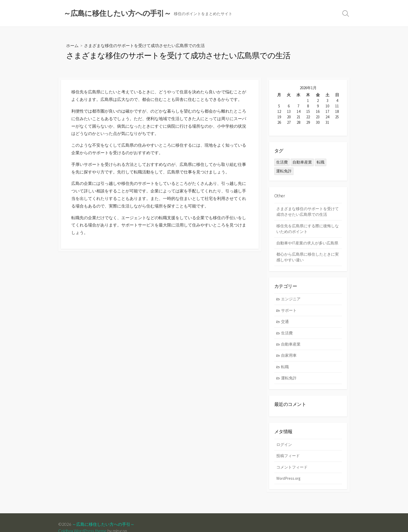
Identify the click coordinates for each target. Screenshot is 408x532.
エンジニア (291, 299)
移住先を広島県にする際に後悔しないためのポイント (308, 229)
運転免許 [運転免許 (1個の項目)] (284, 171)
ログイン (284, 445)
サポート (289, 311)
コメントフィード (292, 468)
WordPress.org (288, 479)
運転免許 (289, 379)
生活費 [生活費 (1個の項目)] (282, 162)
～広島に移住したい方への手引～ (103, 524)
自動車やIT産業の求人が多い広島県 (307, 243)
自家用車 (289, 356)
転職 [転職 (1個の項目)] (321, 162)
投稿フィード (288, 456)
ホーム (72, 46)
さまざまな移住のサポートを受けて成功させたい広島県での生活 (308, 212)
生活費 (287, 333)
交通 (285, 322)
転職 (285, 367)
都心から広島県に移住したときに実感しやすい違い (308, 257)
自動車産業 (291, 345)
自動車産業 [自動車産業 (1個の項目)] (302, 162)
